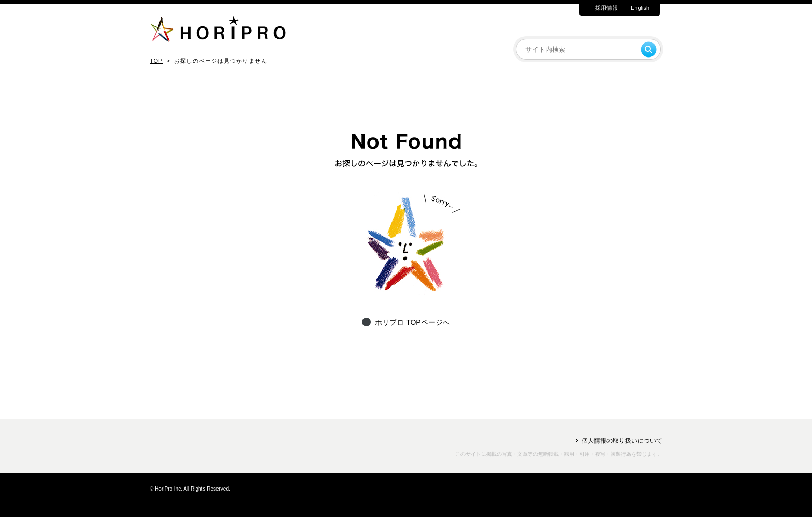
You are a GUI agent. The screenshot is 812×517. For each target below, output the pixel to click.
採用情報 (606, 8)
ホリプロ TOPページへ (412, 322)
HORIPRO (218, 31)
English (640, 8)
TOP (156, 61)
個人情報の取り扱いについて (622, 441)
